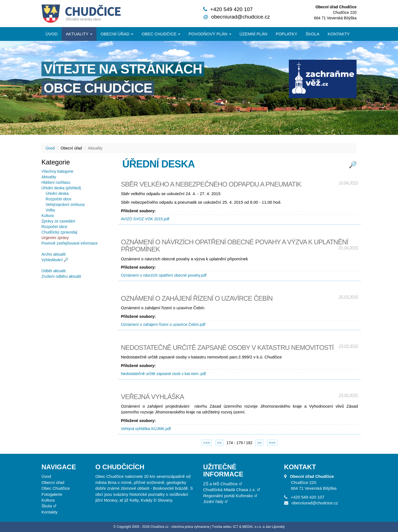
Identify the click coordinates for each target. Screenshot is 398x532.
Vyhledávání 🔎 (55, 260)
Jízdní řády (213, 501)
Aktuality (79, 34)
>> (259, 443)
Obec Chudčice (56, 488)
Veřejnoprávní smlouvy (65, 205)
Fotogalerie (52, 494)
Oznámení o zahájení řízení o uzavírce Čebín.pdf (163, 324)
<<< (207, 443)
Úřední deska (57, 193)
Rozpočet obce (58, 199)
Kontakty (339, 34)
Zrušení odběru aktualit (61, 276)
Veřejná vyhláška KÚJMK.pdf (146, 429)
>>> (272, 443)
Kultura (48, 216)
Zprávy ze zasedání (58, 221)
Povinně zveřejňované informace (70, 243)
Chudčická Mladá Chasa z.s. (229, 490)
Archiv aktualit (53, 254)
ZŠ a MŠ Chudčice (220, 484)
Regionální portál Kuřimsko (228, 496)
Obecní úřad (117, 34)
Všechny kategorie (57, 171)
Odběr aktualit (53, 271)
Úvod (52, 34)
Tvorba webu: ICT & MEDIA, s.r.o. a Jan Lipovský (248, 527)
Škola (312, 34)
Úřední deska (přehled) (61, 188)
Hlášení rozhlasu (56, 182)
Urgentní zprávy (55, 238)
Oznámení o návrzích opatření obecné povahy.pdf (164, 275)
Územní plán (254, 34)
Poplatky (286, 34)
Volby (50, 210)
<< (219, 443)
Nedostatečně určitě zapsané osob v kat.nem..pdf (163, 374)
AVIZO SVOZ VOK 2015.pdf (145, 219)
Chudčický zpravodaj (59, 232)
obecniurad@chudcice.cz (241, 17)
